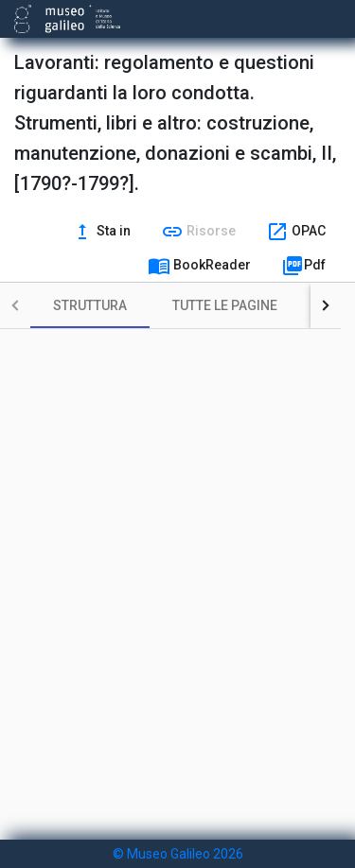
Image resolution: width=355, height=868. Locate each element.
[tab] (90, 305)
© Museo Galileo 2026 (178, 854)
